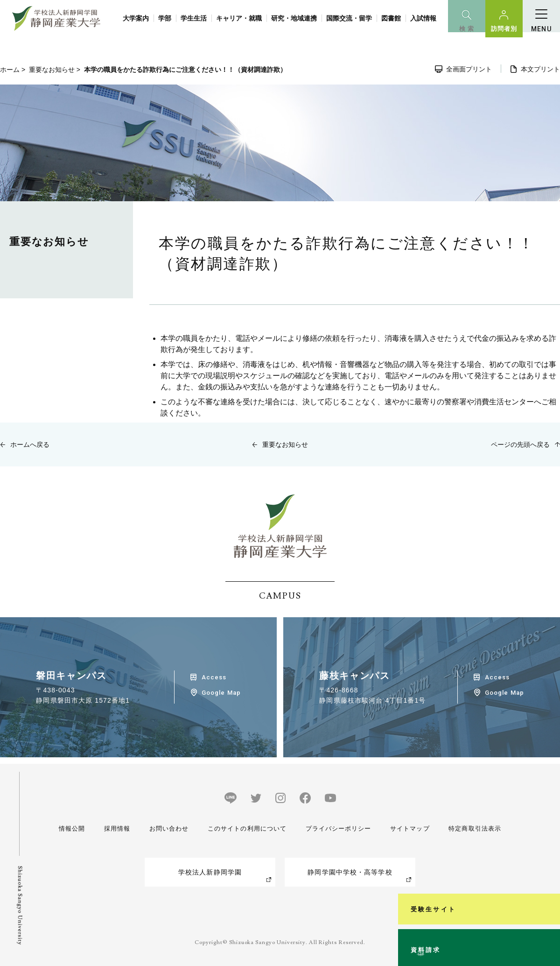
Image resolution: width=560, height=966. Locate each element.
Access (214, 677)
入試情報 (423, 18)
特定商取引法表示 (473, 828)
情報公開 (73, 828)
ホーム (10, 70)
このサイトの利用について (245, 828)
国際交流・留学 (349, 18)
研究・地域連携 (294, 18)
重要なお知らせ (52, 70)
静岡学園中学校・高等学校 (350, 872)
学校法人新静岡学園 (210, 872)
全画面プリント (469, 69)
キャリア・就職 (239, 18)
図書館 (391, 18)
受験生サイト (548, 825)
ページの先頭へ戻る (520, 444)
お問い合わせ (166, 828)
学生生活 (194, 18)
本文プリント (540, 69)
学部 (165, 18)
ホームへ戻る (30, 444)
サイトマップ (409, 828)
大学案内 (136, 18)
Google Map (221, 693)
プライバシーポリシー (337, 828)
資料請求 (548, 921)
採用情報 (116, 828)
